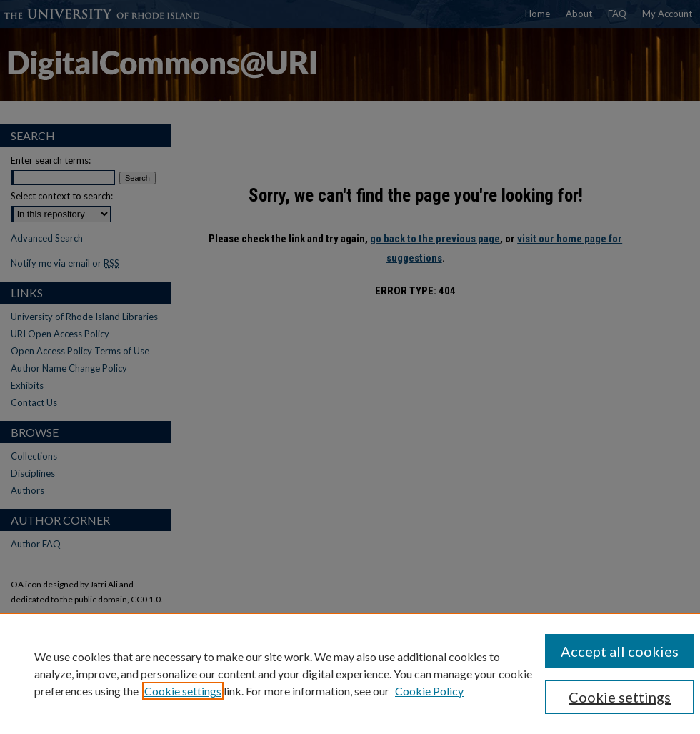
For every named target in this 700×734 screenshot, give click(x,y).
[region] (350, 673)
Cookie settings (183, 691)
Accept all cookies (620, 651)
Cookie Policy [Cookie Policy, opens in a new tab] (429, 691)
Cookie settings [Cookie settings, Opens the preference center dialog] (620, 697)
